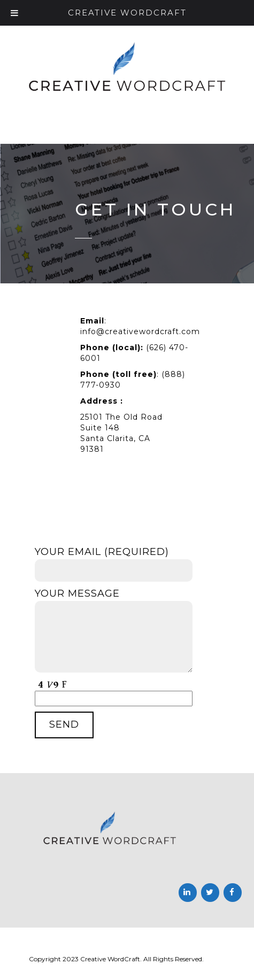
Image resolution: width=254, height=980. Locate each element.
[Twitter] (210, 893)
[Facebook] (233, 893)
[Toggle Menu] (14, 13)
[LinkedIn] (188, 893)
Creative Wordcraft (127, 13)
